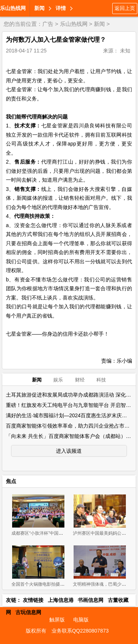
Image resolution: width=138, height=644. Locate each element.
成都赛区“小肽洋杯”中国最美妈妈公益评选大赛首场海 (64, 533)
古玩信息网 (28, 612)
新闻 (39, 8)
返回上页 (125, 8)
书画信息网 (91, 600)
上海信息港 (61, 600)
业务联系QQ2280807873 (80, 631)
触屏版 (57, 620)
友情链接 (33, 600)
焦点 (11, 481)
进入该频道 (69, 451)
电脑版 (81, 620)
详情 (61, 8)
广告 (48, 24)
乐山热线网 (13, 8)
